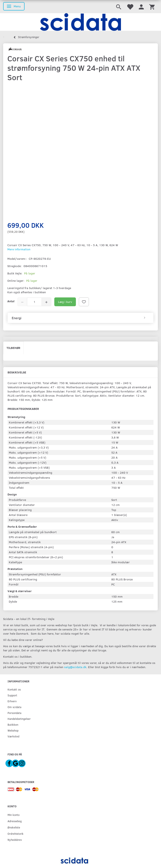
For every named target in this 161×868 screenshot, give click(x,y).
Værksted (13, 736)
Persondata (14, 713)
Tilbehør (13, 348)
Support (12, 695)
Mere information (19, 249)
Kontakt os (14, 689)
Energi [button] (17, 318)
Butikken (13, 725)
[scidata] (80, 22)
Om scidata (14, 707)
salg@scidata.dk (75, 667)
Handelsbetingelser (19, 719)
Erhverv (12, 701)
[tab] (80, 318)
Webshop (13, 730)
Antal (11, 301)
